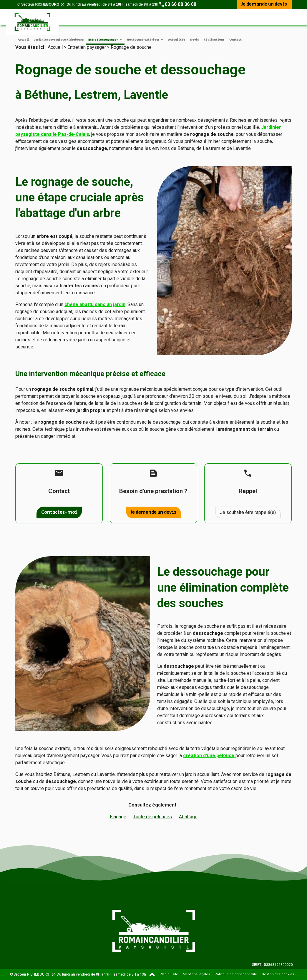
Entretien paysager (103, 40)
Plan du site (169, 974)
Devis (195, 40)
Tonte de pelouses (153, 817)
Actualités (177, 40)
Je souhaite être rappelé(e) (248, 512)
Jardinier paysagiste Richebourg (59, 40)
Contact (235, 40)
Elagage (118, 817)
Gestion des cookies (278, 974)
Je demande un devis (264, 4)
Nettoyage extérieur (143, 40)
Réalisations (214, 40)
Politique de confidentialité (236, 974)
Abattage (188, 817)
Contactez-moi (59, 512)
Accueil (24, 40)
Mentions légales (196, 974)
